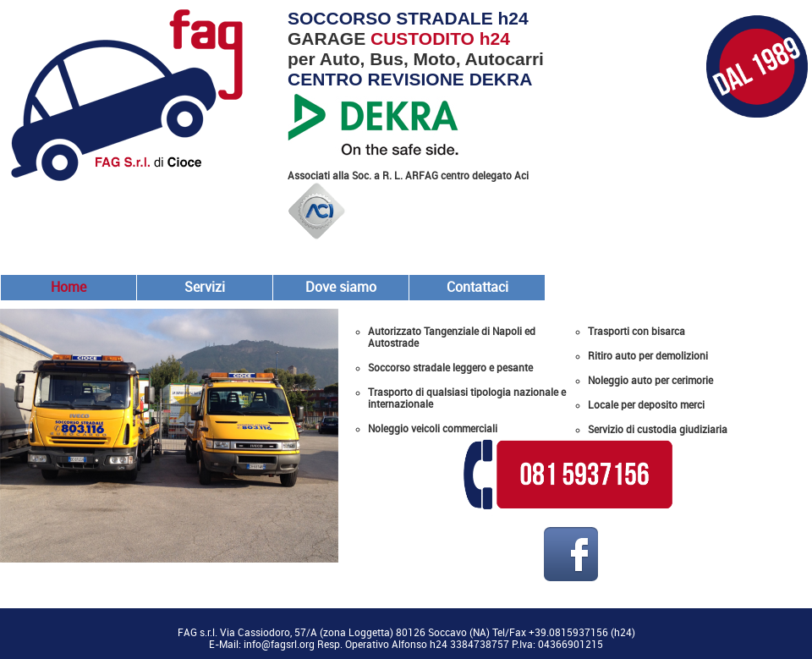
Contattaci (477, 287)
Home (69, 287)
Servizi (205, 287)
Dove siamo (341, 287)
